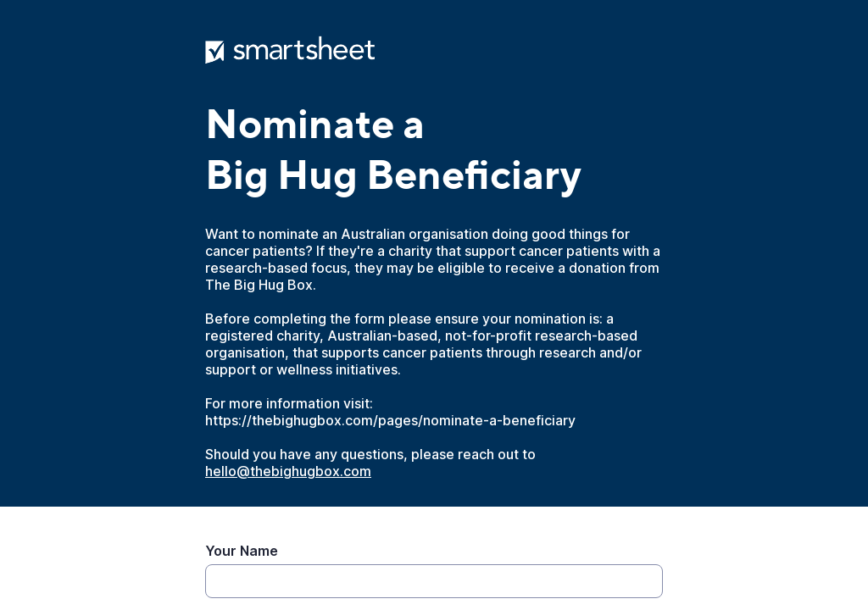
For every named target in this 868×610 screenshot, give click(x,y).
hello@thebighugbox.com (288, 471)
